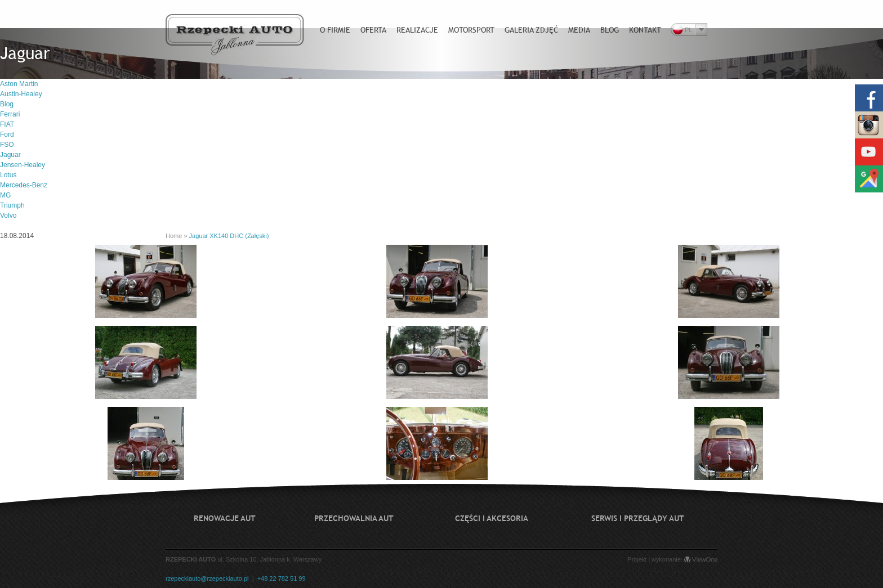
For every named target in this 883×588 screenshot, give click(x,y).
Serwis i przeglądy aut (638, 518)
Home (174, 236)
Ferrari (10, 114)
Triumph (12, 205)
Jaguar (10, 155)
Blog (7, 104)
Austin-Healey (21, 94)
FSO (7, 145)
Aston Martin (19, 84)
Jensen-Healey (23, 165)
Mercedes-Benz (24, 185)
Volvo (8, 216)
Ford (7, 134)
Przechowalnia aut (354, 518)
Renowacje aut (225, 518)
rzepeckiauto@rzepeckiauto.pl (207, 578)
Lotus (8, 175)
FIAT (7, 124)
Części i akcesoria (492, 518)
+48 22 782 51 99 (282, 578)
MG (5, 195)
